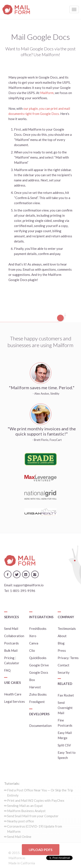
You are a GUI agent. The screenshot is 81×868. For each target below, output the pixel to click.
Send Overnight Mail (65, 708)
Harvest (35, 687)
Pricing (9, 658)
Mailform (47, 93)
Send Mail (11, 629)
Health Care (13, 694)
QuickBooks (38, 658)
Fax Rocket (66, 695)
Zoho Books (38, 694)
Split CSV (64, 745)
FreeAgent (37, 702)
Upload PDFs (41, 850)
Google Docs (39, 672)
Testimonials (67, 629)
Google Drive (39, 665)
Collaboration (14, 636)
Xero (33, 636)
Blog (61, 643)
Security (64, 672)
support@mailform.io (29, 585)
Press (62, 650)
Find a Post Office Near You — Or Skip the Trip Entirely (40, 793)
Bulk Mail (11, 650)
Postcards (11, 643)
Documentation (40, 726)
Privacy (63, 658)
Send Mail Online (19, 837)
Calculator (12, 663)
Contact (64, 665)
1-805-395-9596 (23, 591)
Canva (34, 643)
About (62, 636)
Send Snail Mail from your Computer (33, 816)
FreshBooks (38, 629)
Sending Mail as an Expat (25, 806)
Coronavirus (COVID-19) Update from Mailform (35, 829)
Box (32, 680)
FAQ (7, 670)
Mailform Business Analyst (26, 811)
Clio (32, 650)
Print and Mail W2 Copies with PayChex (36, 800)
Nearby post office (21, 821)
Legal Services (14, 701)
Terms (74, 658)
